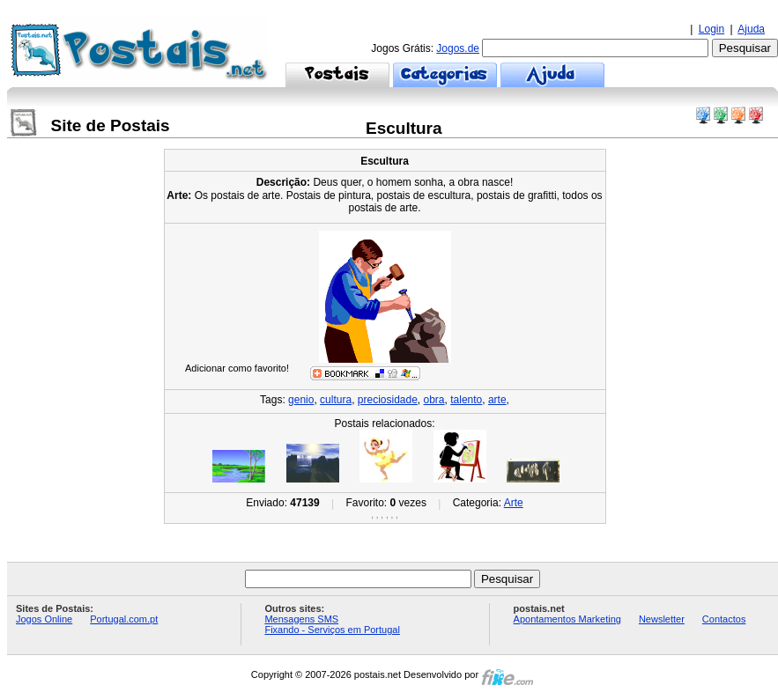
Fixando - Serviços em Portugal (332, 630)
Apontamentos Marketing (567, 619)
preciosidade (388, 400)
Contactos (724, 619)
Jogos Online (44, 619)
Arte (514, 503)
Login (711, 29)
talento (466, 400)
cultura (336, 400)
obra (434, 400)
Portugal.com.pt (124, 619)
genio (301, 400)
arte (497, 400)
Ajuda (751, 29)
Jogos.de (458, 48)
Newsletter (662, 619)
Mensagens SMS (301, 619)
